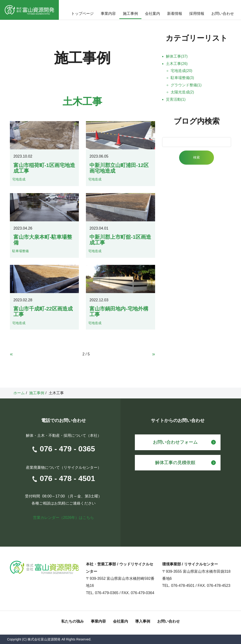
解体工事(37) (177, 56)
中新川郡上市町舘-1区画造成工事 (120, 240)
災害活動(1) (176, 99)
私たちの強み (72, 621)
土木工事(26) (177, 64)
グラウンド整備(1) (186, 85)
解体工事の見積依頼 (175, 463)
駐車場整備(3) (182, 78)
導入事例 (143, 621)
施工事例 (130, 14)
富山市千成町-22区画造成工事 (43, 312)
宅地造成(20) (181, 71)
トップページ (82, 14)
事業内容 (108, 14)
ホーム (19, 393)
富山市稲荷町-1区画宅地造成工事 (44, 168)
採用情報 (197, 14)
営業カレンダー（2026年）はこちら (64, 518)
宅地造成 (19, 179)
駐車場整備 (20, 251)
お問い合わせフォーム (175, 442)
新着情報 (175, 14)
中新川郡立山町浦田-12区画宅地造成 (119, 168)
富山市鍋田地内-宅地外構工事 (119, 312)
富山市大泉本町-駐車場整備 (43, 240)
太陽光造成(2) (182, 92)
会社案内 (153, 14)
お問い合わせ (223, 14)
